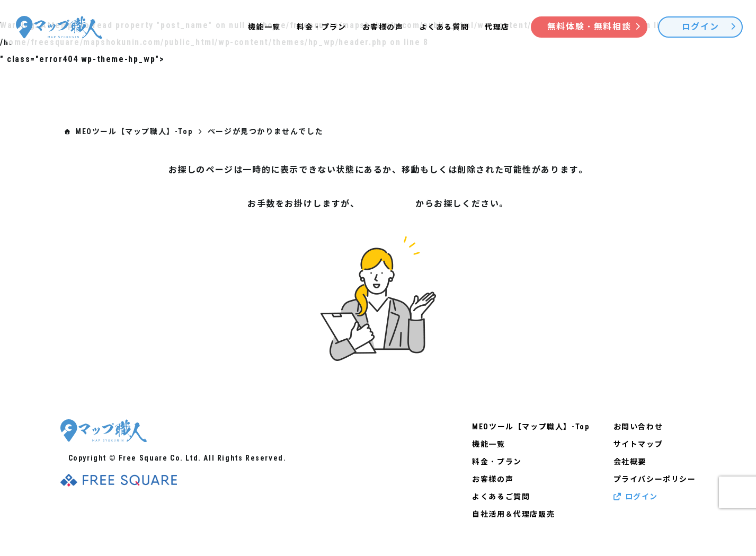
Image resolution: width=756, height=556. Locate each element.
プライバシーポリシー (655, 479)
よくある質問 (444, 27)
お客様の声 (383, 27)
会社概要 (630, 462)
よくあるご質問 (501, 497)
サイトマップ (387, 204)
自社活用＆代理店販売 (513, 514)
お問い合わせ (638, 427)
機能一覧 (264, 27)
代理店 (497, 27)
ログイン (636, 497)
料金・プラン (322, 27)
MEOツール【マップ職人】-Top (531, 427)
